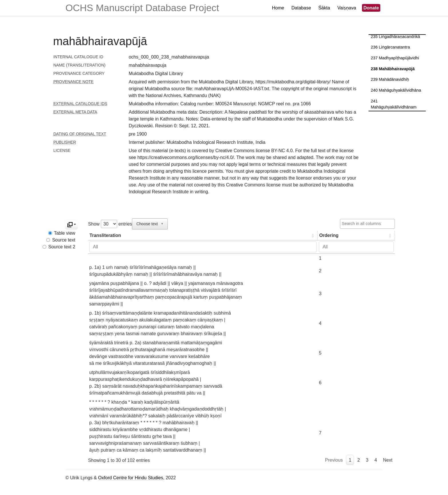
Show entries (110, 224)
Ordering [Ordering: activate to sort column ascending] (318, 235)
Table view (65, 233)
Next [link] (388, 460)
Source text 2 (62, 247)
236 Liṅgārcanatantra (390, 47)
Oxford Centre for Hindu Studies (131, 478)
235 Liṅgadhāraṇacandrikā (395, 37)
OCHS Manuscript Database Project (142, 8)
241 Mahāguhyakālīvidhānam (394, 104)
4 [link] (376, 460)
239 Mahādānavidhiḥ (390, 79)
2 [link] (359, 460)
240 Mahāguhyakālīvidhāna (396, 90)
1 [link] (350, 460)
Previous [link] (334, 460)
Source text (64, 240)
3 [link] (367, 460)
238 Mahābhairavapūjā (393, 69)
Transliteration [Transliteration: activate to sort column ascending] (105, 235)
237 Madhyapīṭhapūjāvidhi (395, 58)
